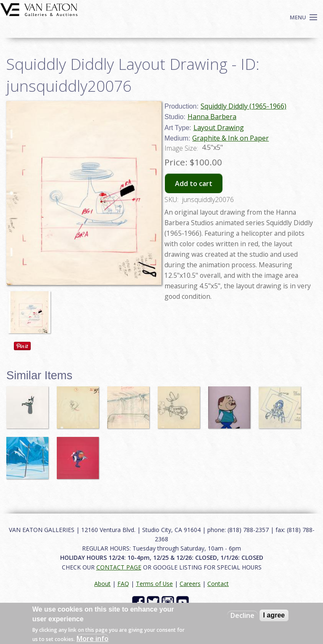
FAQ (123, 584)
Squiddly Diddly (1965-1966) (244, 106)
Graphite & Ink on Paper (230, 138)
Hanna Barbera (212, 117)
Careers (190, 584)
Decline (242, 615)
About (102, 584)
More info (93, 639)
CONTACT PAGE (119, 567)
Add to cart (194, 184)
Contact (218, 584)
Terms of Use (154, 584)
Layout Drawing (219, 128)
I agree (274, 615)
